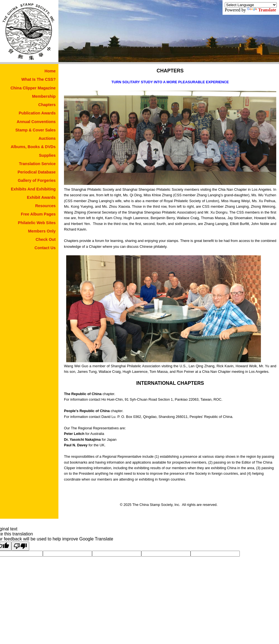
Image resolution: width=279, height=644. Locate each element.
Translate (262, 10)
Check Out (46, 239)
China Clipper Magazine (33, 88)
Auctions (47, 138)
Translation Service (37, 164)
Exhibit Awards (41, 197)
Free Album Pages (38, 214)
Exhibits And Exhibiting (33, 189)
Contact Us (45, 248)
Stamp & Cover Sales (35, 130)
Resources (45, 206)
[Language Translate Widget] (251, 5)
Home (50, 71)
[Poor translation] (20, 546)
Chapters (47, 105)
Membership (44, 96)
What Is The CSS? (39, 79)
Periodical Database (37, 172)
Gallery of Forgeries (37, 180)
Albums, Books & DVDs (33, 147)
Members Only (42, 231)
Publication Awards (37, 113)
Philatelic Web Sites (37, 223)
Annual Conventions (36, 122)
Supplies (47, 155)
